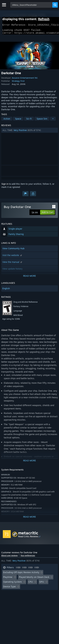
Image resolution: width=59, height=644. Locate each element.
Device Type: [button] (10, 588)
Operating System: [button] (13, 584)
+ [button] (53, 121)
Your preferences (28, 557)
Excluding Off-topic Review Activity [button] (21, 574)
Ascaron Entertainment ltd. (25, 80)
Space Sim (42, 121)
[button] (30, 132)
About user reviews (10, 557)
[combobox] (31, 5)
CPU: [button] (31, 584)
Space (18, 121)
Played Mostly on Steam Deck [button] (34, 579)
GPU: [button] (42, 584)
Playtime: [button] (8, 579)
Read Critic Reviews (28, 538)
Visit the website (12, 257)
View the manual (13, 264)
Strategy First (18, 83)
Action (7, 121)
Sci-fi (29, 121)
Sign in (5, 186)
